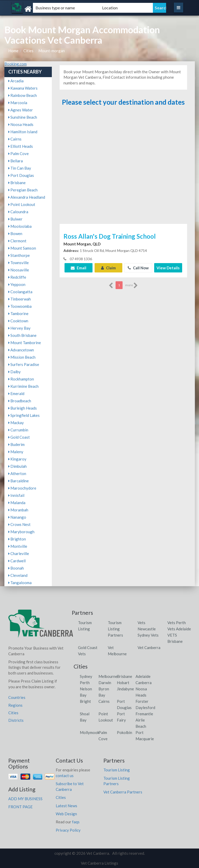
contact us (65, 776)
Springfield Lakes (24, 415)
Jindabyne (125, 689)
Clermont (17, 241)
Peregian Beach (23, 190)
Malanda (17, 503)
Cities (28, 51)
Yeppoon (17, 284)
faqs (76, 822)
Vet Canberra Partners (123, 792)
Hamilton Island (23, 132)
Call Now (138, 268)
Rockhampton (21, 379)
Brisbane (17, 183)
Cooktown (18, 321)
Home (13, 51)
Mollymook (90, 732)
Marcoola (18, 103)
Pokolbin (125, 732)
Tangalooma (20, 583)
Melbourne (108, 676)
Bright (85, 701)
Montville (18, 546)
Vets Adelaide (179, 629)
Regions (15, 705)
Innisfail (16, 495)
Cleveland (18, 575)
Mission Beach (22, 357)
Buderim (16, 444)
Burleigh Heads (23, 408)
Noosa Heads (21, 124)
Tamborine (18, 313)
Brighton (17, 539)
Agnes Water (21, 110)
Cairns (15, 139)
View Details (168, 268)
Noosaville (19, 270)
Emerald (16, 393)
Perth (85, 683)
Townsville (19, 263)
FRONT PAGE (20, 807)
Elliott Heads (21, 146)
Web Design (66, 814)
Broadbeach (20, 401)
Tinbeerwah (20, 299)
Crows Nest (19, 524)
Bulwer (15, 219)
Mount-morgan (52, 51)
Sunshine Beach (23, 117)
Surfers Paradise (24, 364)
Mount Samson (22, 248)
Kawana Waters (23, 88)
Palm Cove (19, 153)
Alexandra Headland (27, 197)
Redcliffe (17, 277)
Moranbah (18, 510)
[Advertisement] (123, 167)
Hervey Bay (19, 328)
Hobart (123, 683)
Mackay (16, 423)
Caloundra (18, 212)
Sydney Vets (148, 635)
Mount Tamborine (25, 343)
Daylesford (145, 707)
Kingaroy (17, 459)
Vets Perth (177, 623)
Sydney (86, 676)
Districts (16, 720)
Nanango (17, 517)
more (132, 285)
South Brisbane (22, 335)
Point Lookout (22, 204)
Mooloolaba (20, 226)
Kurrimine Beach (23, 386)
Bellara (16, 161)
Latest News (66, 806)
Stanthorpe (19, 255)
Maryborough (21, 532)
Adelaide (143, 676)
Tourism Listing (117, 770)
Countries (17, 697)
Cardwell (17, 561)
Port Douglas (21, 175)
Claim (108, 268)
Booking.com (16, 64)
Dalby (15, 372)
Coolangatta (20, 292)
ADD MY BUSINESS (25, 799)
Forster (142, 701)
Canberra (144, 683)
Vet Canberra (149, 647)
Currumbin (18, 430)
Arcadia (16, 81)
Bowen (15, 233)
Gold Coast (19, 437)
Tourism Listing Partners (115, 629)
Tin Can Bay (20, 168)
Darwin (105, 683)
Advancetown (21, 350)
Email (79, 268)
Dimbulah (17, 466)
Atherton (17, 473)
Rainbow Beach (23, 95)
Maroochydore (22, 488)
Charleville (19, 553)
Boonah (16, 568)
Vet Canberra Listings (99, 863)
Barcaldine (19, 481)
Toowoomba (20, 306)
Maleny (16, 452)
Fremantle (144, 714)
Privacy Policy (68, 830)
